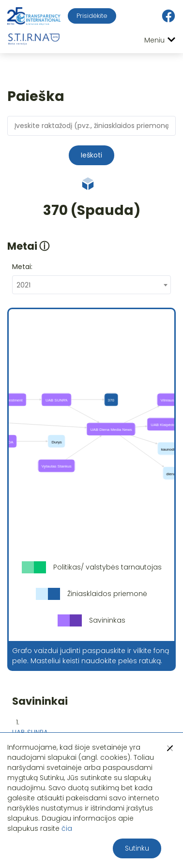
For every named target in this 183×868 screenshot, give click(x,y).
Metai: (22, 267)
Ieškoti (91, 155)
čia (67, 828)
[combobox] (91, 285)
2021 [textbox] (23, 285)
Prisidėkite (92, 16)
